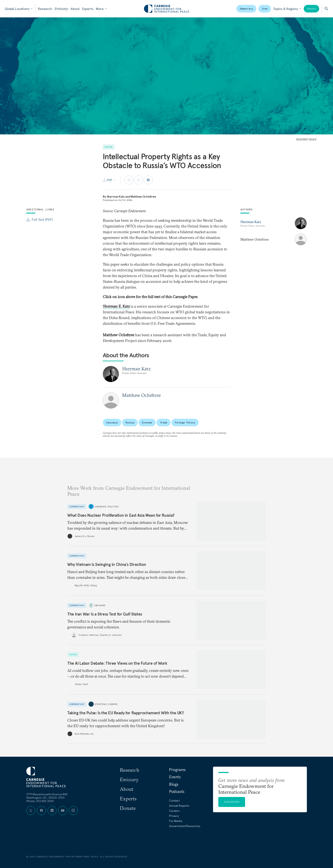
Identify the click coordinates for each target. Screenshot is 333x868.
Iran (265, 9)
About (75, 9)
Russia (130, 422)
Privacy (174, 816)
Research (45, 9)
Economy (147, 422)
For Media (176, 821)
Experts (88, 9)
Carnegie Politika (107, 507)
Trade (164, 422)
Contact (174, 801)
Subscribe (232, 802)
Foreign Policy (185, 422)
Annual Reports (179, 806)
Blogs (174, 784)
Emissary (61, 9)
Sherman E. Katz (116, 306)
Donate (311, 9)
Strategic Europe (106, 704)
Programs (177, 770)
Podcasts (177, 791)
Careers (174, 811)
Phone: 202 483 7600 (40, 801)
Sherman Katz (116, 197)
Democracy (246, 9)
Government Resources (185, 826)
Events (175, 777)
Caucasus (112, 422)
